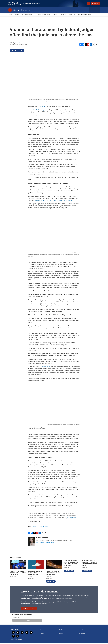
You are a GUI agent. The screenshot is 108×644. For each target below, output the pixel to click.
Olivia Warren (42, 107)
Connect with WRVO (85, 15)
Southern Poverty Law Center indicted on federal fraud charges (18, 573)
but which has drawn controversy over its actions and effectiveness (54, 201)
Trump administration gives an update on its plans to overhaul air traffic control (71, 564)
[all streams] (95, 11)
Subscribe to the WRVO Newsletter (22, 615)
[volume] (14, 11)
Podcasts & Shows (44, 15)
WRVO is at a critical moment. (40, 592)
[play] (10, 11)
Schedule (42, 634)
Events (55, 15)
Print (97, 45)
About (41, 631)
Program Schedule (28, 15)
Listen (10, 15)
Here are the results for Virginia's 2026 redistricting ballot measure (35, 574)
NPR (35, 527)
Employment (62, 631)
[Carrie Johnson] (31, 542)
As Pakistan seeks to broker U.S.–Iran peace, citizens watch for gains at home (89, 564)
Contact (61, 634)
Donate (96, 4)
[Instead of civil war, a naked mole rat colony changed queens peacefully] (54, 565)
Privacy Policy (82, 634)
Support (63, 15)
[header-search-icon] (89, 4)
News (17, 15)
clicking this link (72, 518)
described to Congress (39, 111)
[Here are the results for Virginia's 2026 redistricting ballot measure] (36, 565)
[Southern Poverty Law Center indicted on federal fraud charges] (18, 565)
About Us (72, 15)
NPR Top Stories (44, 527)
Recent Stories (15, 558)
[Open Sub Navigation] (13, 15)
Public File (81, 631)
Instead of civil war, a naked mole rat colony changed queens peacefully (53, 574)
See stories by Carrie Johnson (45, 543)
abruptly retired (46, 367)
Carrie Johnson (20, 44)
